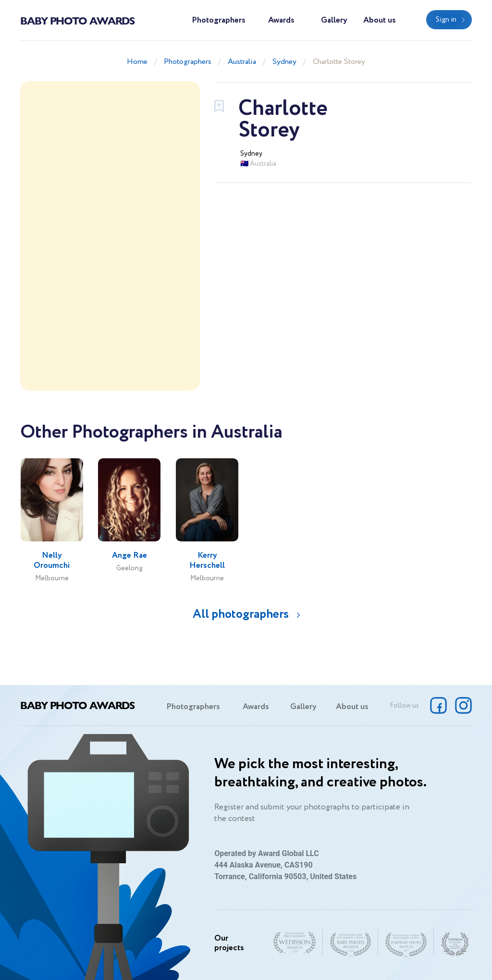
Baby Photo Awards (77, 20)
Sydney (284, 62)
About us (380, 20)
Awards (281, 20)
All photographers (241, 614)
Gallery (334, 20)
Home (137, 62)
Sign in (446, 20)
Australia (242, 62)
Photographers (219, 20)
